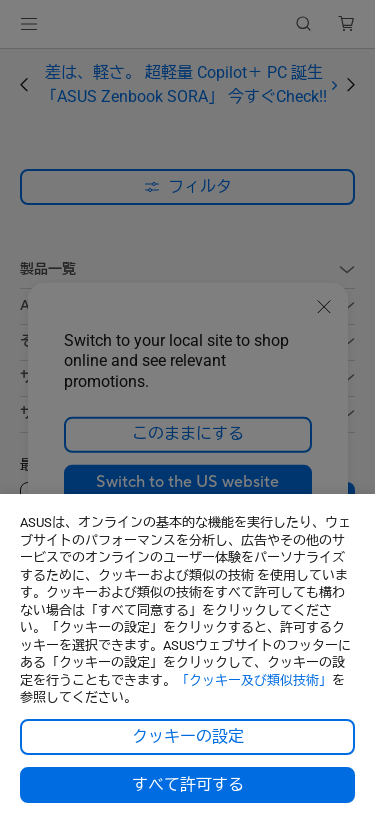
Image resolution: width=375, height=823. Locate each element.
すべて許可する (188, 785)
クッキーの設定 (188, 737)
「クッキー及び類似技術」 (254, 680)
